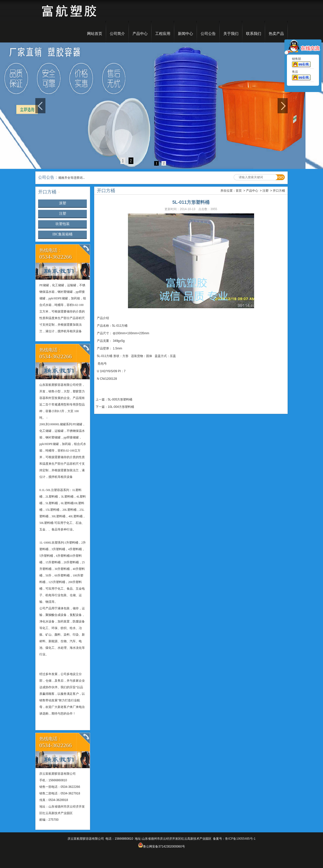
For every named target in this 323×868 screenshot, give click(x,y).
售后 (301, 76)
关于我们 (231, 34)
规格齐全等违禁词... (72, 178)
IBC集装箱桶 (62, 234)
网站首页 (95, 34)
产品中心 (140, 34)
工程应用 (163, 34)
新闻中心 (185, 34)
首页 (239, 191)
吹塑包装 (63, 224)
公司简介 (117, 34)
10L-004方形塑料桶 (121, 407)
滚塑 (63, 203)
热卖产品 (276, 34)
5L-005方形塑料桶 (120, 399)
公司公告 (208, 34)
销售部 (301, 63)
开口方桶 (279, 191)
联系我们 (254, 34)
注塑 (63, 214)
